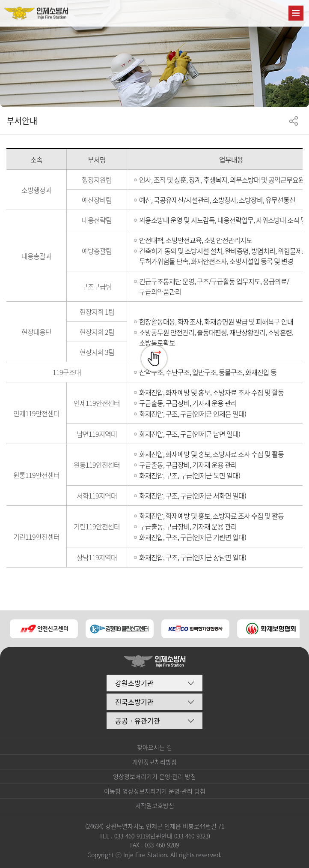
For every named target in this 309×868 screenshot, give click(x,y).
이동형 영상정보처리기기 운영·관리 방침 (155, 791)
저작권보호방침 (155, 805)
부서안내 (22, 121)
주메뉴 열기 (296, 13)
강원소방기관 (134, 683)
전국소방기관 (134, 702)
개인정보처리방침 (154, 762)
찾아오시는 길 (154, 747)
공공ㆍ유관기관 (138, 721)
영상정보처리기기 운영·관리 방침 (154, 776)
